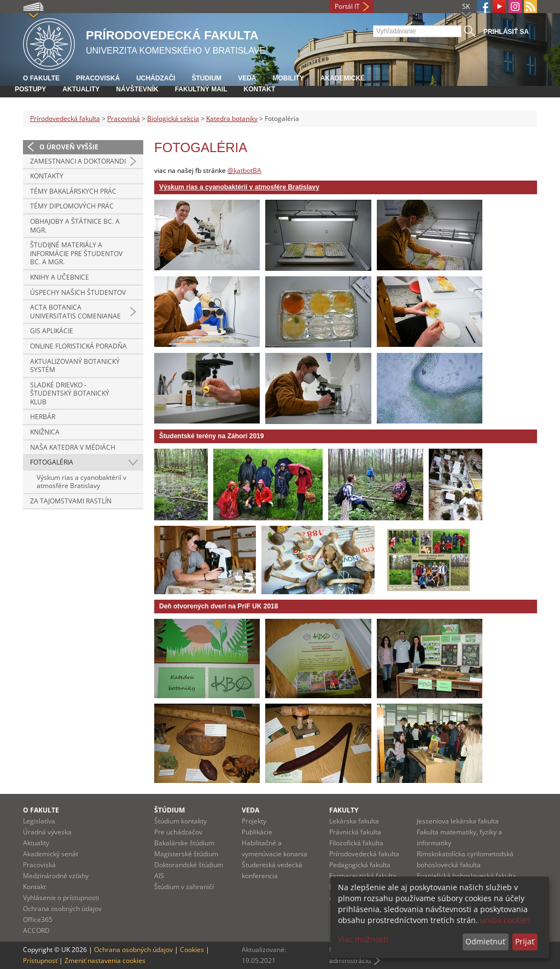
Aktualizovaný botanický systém (75, 366)
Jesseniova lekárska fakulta (458, 821)
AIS (159, 876)
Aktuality (81, 89)
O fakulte (41, 78)
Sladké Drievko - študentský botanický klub (70, 393)
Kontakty (47, 176)
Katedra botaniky (232, 118)
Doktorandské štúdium (189, 865)
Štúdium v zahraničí (184, 887)
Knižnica (45, 432)
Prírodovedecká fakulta (65, 118)
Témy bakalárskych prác (73, 191)
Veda (247, 78)
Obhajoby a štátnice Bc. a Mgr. (75, 226)
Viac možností (363, 939)
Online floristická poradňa (78, 346)
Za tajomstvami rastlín (71, 501)
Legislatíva (39, 821)
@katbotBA (244, 170)
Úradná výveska (47, 832)
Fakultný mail (201, 89)
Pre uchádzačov (178, 832)
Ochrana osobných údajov (62, 909)
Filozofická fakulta (356, 843)
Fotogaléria (52, 462)
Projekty (254, 821)
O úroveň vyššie (69, 147)
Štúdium (206, 78)
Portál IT (347, 6)
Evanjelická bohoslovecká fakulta (466, 876)
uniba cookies (505, 920)
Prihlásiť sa (506, 32)
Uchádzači (156, 78)
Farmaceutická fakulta (363, 876)
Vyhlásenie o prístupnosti (61, 898)
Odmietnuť (485, 941)
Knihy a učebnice (60, 277)
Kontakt (259, 89)
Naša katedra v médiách (73, 447)
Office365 (38, 919)
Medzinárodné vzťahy (56, 876)
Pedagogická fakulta (360, 865)
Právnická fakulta (355, 832)
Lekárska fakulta (354, 821)
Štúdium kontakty (180, 821)
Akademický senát (51, 854)
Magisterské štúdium (186, 854)
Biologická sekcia (173, 118)
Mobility (288, 78)
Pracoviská (98, 78)
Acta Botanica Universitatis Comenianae (75, 312)
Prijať (525, 941)
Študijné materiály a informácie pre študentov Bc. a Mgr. (76, 253)
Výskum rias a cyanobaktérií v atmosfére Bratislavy (81, 482)
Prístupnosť (40, 961)
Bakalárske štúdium (184, 843)
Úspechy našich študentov (78, 292)
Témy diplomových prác (72, 206)
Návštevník (137, 89)
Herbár (43, 417)
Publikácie (257, 832)
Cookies (192, 950)
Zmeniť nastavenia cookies (105, 961)
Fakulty (344, 810)
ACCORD (36, 930)
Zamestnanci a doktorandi (78, 161)
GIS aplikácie (52, 331)
